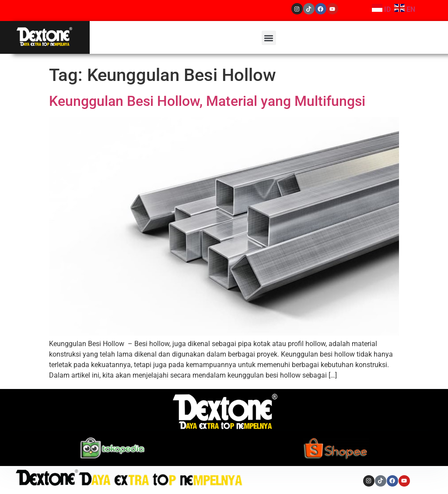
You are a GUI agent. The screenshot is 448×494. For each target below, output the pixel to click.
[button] (269, 38)
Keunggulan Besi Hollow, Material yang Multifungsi (207, 101)
